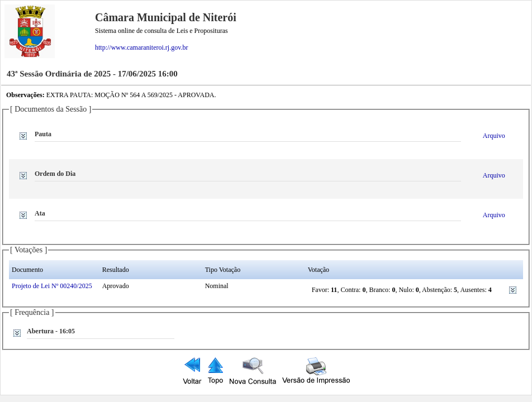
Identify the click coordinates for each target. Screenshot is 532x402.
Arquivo (494, 136)
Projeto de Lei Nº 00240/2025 (52, 286)
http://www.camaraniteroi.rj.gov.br (141, 47)
